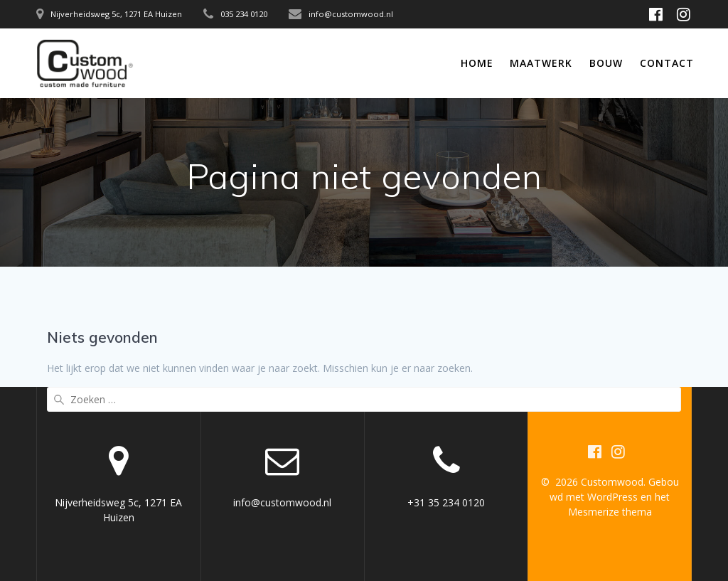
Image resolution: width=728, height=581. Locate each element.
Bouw (606, 63)
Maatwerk (541, 63)
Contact (667, 63)
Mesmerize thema (610, 512)
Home (477, 63)
